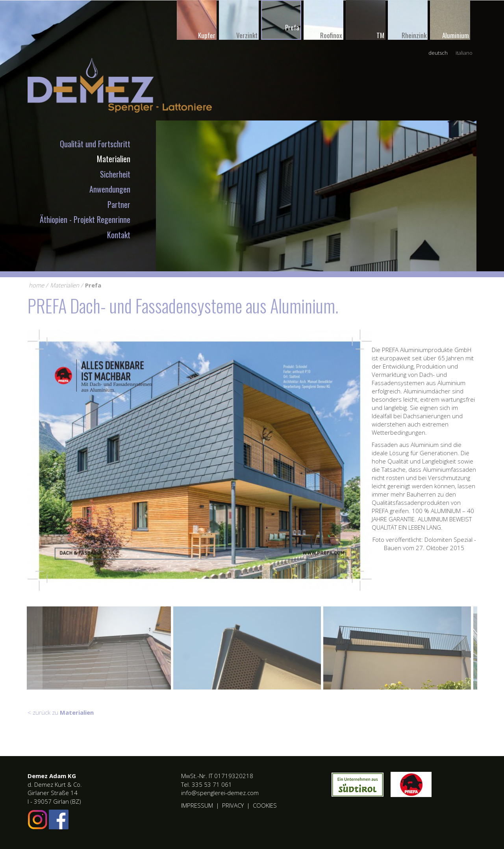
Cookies (265, 805)
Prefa (93, 285)
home (36, 285)
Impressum (197, 805)
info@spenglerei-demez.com (220, 793)
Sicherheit (115, 174)
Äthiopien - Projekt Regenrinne (85, 219)
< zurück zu (61, 712)
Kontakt (119, 235)
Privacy (233, 805)
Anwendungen (110, 189)
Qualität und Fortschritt (95, 144)
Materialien (114, 159)
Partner (119, 204)
